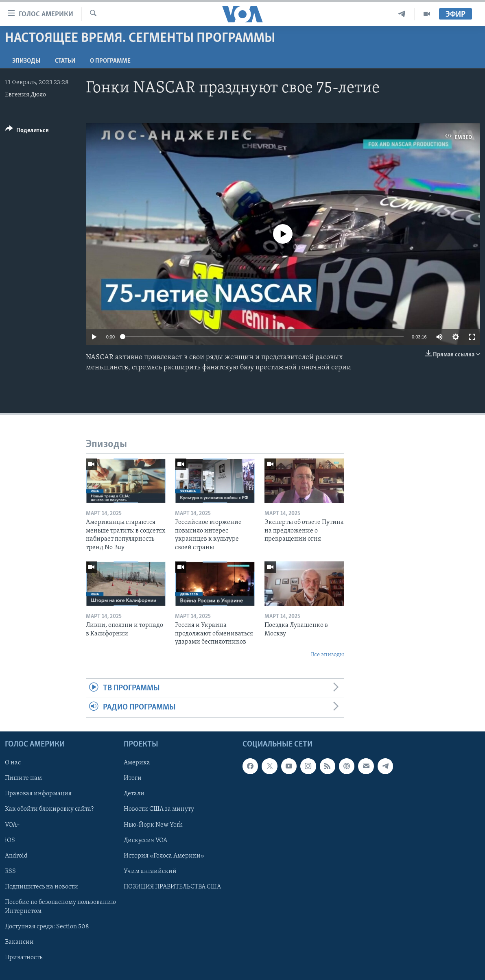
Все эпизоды (328, 655)
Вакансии (19, 942)
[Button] (27, 132)
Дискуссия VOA (145, 840)
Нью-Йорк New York (153, 825)
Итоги (133, 778)
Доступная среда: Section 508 (47, 926)
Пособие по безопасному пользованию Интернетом (60, 906)
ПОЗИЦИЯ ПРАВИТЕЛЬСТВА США (172, 886)
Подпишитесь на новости (42, 886)
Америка (137, 763)
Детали (134, 794)
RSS (10, 871)
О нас (13, 763)
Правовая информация (38, 794)
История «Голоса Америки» (164, 856)
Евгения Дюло (25, 95)
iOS (10, 840)
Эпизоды (26, 61)
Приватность (24, 958)
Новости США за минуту (159, 809)
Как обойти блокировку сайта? (49, 809)
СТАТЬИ (65, 61)
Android (16, 856)
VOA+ (12, 825)
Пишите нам (23, 778)
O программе (110, 61)
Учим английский (150, 871)
